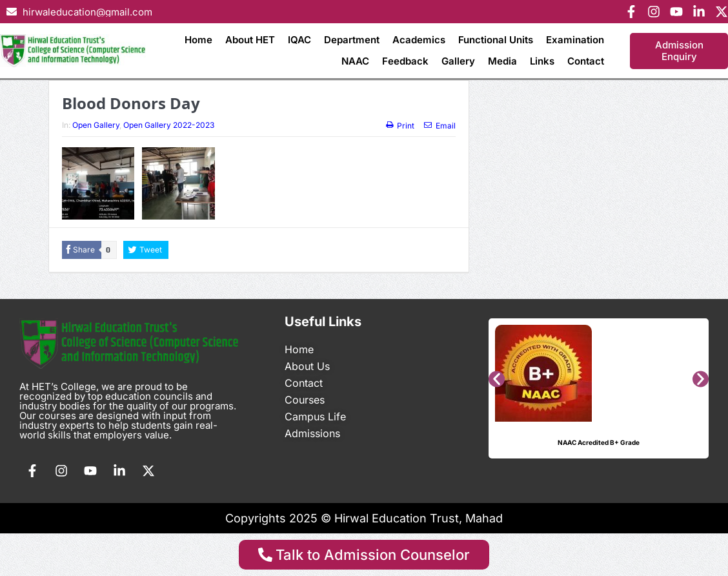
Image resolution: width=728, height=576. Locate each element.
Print (400, 126)
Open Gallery (96, 125)
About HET (250, 40)
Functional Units (496, 40)
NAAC (355, 61)
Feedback (405, 61)
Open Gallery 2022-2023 (169, 125)
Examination (575, 40)
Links (542, 61)
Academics (419, 40)
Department (352, 40)
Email (440, 126)
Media (502, 61)
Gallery (458, 61)
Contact (586, 61)
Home (198, 40)
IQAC (299, 40)
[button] (497, 379)
